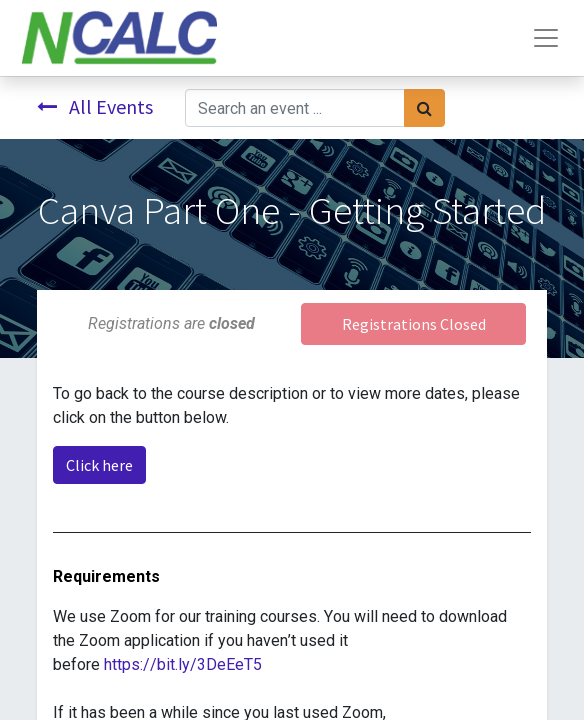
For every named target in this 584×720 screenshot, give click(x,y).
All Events (95, 106)
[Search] (424, 108)
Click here (99, 465)
